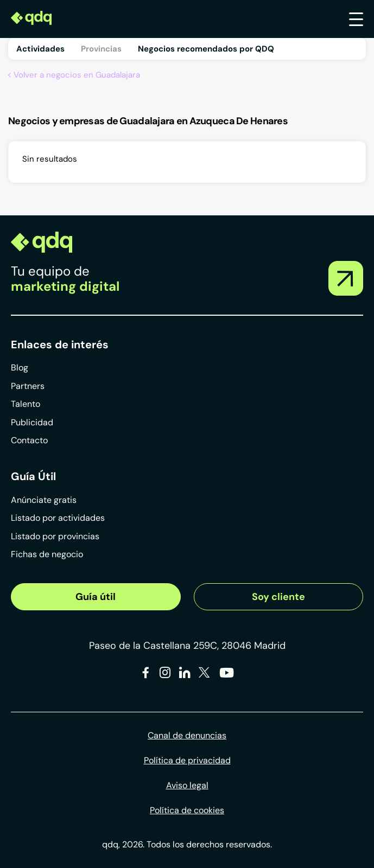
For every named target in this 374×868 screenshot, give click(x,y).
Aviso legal (187, 785)
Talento (26, 404)
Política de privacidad (187, 760)
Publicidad (32, 422)
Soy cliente (278, 597)
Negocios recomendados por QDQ (206, 49)
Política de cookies (187, 810)
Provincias (101, 49)
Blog (20, 368)
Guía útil (96, 597)
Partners (28, 386)
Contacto (29, 440)
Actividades (40, 49)
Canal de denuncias (187, 735)
